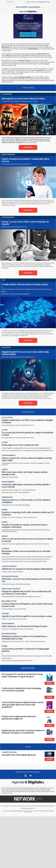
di (27, 559)
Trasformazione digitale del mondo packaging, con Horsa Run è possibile (21, 689)
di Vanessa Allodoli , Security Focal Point (14, 609)
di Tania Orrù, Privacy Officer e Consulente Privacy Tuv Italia (20, 101)
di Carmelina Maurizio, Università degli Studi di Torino (18, 425)
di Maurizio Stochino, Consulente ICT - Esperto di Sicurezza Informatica (23, 641)
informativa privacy (18, 811)
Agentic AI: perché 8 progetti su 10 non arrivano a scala (27, 616)
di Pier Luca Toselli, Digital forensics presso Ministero (18, 629)
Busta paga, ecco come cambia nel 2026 (20, 445)
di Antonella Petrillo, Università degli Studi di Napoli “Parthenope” (21, 597)
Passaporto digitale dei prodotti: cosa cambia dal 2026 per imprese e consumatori (26, 593)
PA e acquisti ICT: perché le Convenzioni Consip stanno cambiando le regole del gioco (22, 675)
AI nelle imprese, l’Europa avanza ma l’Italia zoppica (25, 284)
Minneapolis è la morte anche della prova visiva (23, 99)
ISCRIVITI (50, 759)
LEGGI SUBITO (28, 147)
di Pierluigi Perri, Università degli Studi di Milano (16, 505)
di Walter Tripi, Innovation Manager (12, 572)
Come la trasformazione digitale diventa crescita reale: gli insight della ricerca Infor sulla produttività (23, 705)
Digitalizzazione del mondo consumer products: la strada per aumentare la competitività (23, 732)
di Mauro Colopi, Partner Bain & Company (14, 619)
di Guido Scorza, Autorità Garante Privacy (14, 227)
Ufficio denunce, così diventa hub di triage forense (24, 626)
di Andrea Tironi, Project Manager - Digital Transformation (19, 517)
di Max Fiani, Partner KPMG (10, 477)
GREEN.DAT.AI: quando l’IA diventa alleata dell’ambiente (27, 569)
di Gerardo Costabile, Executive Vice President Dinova (18, 357)
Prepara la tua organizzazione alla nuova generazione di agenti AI (19, 718)
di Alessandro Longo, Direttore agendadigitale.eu (17, 164)
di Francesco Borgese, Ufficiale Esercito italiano (16, 584)
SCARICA (50, 683)
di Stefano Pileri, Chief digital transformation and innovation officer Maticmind (25, 544)
